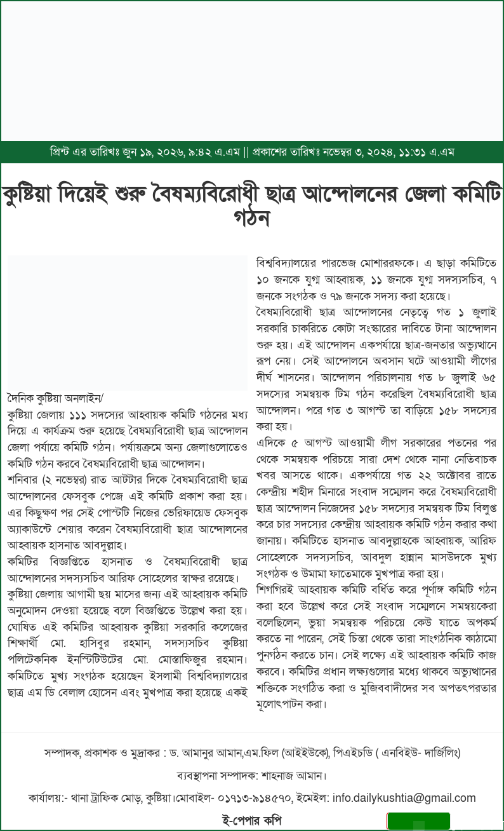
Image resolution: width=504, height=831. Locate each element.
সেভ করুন (421, 823)
